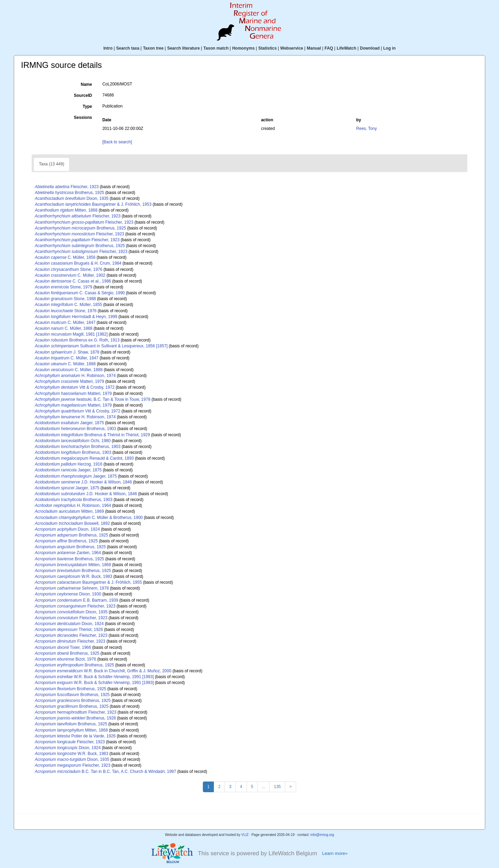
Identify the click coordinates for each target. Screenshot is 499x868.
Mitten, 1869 (69, 511)
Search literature (183, 48)
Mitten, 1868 (66, 210)
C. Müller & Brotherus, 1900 (89, 518)
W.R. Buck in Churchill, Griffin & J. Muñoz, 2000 (103, 671)
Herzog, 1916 (69, 464)
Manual (314, 48)
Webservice (292, 48)
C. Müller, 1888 (64, 328)
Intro (108, 48)
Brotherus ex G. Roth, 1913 (77, 340)
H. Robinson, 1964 (73, 506)
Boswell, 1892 (72, 523)
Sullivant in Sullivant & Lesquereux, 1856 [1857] (101, 346)
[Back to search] (117, 142)
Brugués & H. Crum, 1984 (78, 263)
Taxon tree (153, 48)
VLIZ (245, 835)
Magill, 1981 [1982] (71, 334)
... (263, 787)
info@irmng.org (322, 835)
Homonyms (243, 48)
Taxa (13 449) (51, 164)
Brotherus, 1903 (75, 429)
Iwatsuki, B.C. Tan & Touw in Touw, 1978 (93, 399)
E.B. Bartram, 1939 (76, 600)
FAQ (329, 48)
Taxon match (216, 48)
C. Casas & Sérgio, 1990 (80, 293)
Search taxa (128, 48)
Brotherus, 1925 (69, 193)
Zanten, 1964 (68, 553)
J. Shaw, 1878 (67, 352)
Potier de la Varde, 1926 (75, 736)
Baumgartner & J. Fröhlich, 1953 (93, 204)
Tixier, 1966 (63, 647)
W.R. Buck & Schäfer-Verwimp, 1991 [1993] (94, 677)
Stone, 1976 (69, 269)
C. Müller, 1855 (68, 305)
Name (87, 84)
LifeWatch (347, 48)
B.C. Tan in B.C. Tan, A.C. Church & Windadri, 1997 (105, 772)
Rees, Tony (366, 129)
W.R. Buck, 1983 (74, 576)
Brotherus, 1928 (75, 718)
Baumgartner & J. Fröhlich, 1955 (88, 582)
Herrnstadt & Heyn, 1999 (76, 317)
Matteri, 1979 (69, 381)
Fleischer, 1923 (67, 187)
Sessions (83, 118)
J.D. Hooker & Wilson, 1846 (83, 482)
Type (87, 106)
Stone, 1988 (65, 299)
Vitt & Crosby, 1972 (75, 387)
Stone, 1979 (64, 287)
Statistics (267, 48)
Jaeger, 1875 (69, 423)
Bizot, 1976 (65, 659)
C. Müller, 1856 (65, 257)
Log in (389, 48)
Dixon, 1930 (68, 594)
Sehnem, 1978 (72, 588)
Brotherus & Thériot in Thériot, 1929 (92, 435)
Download (370, 48)
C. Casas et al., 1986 (73, 281)
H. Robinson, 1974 (75, 376)
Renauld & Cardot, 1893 (84, 458)
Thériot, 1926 (69, 630)
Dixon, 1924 (67, 529)
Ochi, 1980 (73, 441)
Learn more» (335, 853)
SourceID (83, 95)
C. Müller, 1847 (65, 323)
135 (277, 787)
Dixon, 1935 (72, 198)
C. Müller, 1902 (70, 275)
